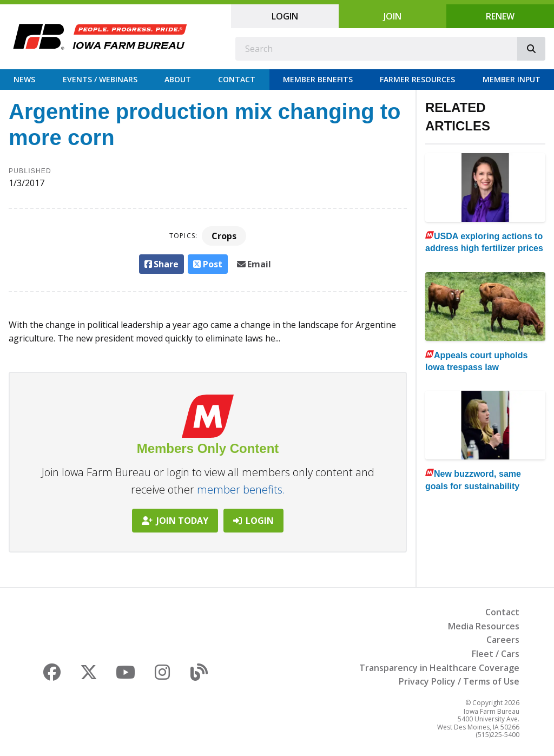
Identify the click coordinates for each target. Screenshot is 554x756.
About (178, 79)
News (24, 79)
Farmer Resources (417, 79)
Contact (237, 79)
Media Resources (484, 626)
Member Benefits (318, 79)
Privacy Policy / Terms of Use (459, 681)
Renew (500, 16)
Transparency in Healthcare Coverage (439, 668)
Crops (224, 236)
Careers (503, 640)
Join (393, 16)
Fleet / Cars (496, 654)
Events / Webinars (100, 79)
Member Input (512, 79)
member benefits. (241, 489)
